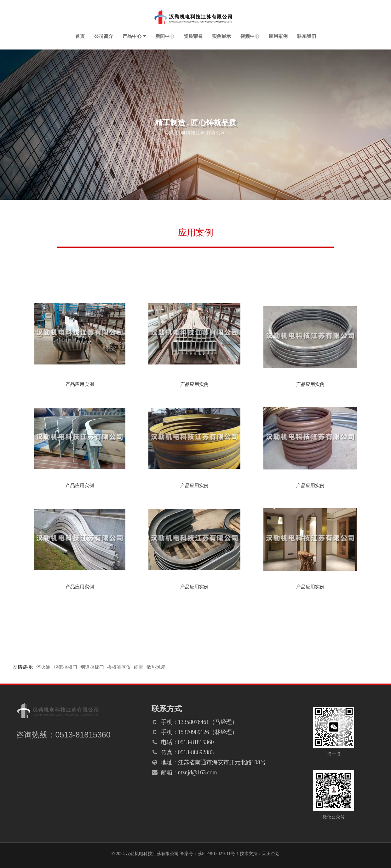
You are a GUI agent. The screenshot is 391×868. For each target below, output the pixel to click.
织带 (139, 667)
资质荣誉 (193, 36)
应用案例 (278, 36)
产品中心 (132, 36)
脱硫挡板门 (65, 667)
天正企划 (271, 854)
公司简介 (104, 36)
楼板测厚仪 (119, 667)
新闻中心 (165, 36)
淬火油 (43, 667)
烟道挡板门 (92, 667)
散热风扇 (156, 667)
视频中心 (250, 36)
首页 (80, 36)
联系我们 (307, 36)
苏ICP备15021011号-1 (218, 854)
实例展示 (221, 36)
